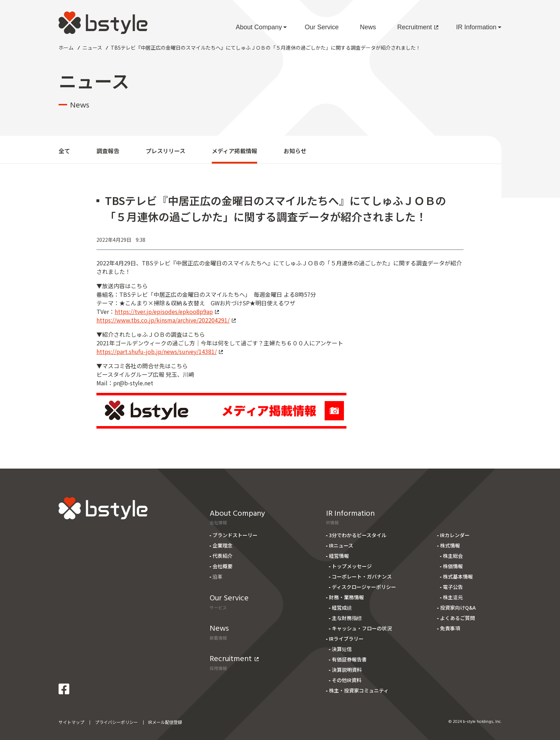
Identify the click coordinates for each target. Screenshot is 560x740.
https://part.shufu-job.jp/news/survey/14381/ (160, 351)
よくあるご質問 (457, 618)
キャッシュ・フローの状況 (362, 628)
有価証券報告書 (349, 659)
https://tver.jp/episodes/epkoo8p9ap (167, 311)
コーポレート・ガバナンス (362, 576)
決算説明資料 (347, 670)
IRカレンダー (455, 535)
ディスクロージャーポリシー (364, 587)
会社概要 (222, 566)
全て (64, 151)
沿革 (217, 576)
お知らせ (295, 151)
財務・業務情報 (346, 597)
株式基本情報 (458, 576)
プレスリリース (166, 151)
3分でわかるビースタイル (358, 535)
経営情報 (339, 556)
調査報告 (108, 151)
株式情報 (450, 545)
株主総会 (453, 556)
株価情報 (453, 566)
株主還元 (453, 597)
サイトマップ (71, 722)
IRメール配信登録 (165, 722)
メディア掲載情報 (234, 151)
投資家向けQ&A (458, 607)
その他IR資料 (347, 680)
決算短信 (342, 649)
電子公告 (453, 587)
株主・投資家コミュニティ (359, 690)
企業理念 (222, 545)
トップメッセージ (352, 566)
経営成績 (342, 607)
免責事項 (450, 628)
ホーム (66, 47)
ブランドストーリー (235, 535)
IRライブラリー (346, 639)
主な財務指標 (347, 618)
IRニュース (341, 545)
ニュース (92, 47)
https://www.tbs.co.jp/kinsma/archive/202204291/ (166, 320)
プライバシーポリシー (116, 722)
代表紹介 (222, 556)
